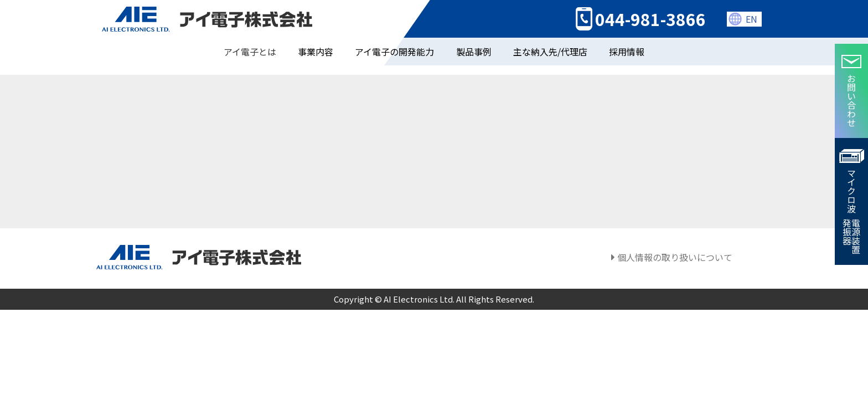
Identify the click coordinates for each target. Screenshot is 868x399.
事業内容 (316, 39)
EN (751, 13)
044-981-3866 (650, 13)
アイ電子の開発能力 (394, 39)
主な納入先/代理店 (550, 39)
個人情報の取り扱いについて (672, 258)
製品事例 (474, 39)
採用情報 (627, 39)
